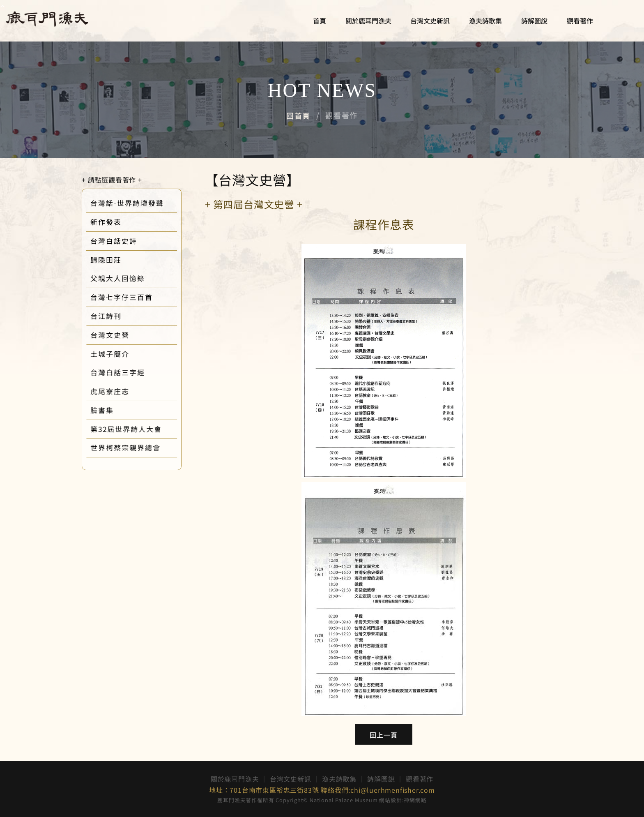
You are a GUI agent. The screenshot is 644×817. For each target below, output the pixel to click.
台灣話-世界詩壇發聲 (134, 203)
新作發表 (113, 222)
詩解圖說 (532, 23)
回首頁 (298, 115)
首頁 (317, 23)
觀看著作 (578, 23)
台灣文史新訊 (428, 23)
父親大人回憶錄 (125, 278)
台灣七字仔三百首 (129, 297)
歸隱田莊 (113, 260)
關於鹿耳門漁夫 (366, 23)
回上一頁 (384, 735)
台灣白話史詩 (121, 241)
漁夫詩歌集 (483, 23)
